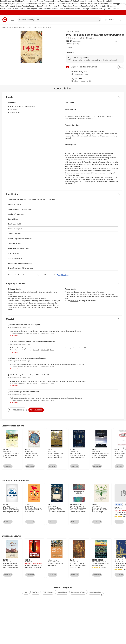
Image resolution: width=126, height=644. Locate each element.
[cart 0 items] (121, 20)
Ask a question (36, 410)
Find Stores (116, 9)
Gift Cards (18, 6)
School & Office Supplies (112, 4)
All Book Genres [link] (48, 592)
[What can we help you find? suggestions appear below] (59, 20)
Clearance (77, 6)
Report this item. (63, 275)
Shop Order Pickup (61, 9)
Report (52, 333)
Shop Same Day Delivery (79, 9)
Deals (71, 6)
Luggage (44, 4)
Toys (64, 4)
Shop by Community (50, 6)
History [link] (26, 592)
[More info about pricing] (116, 42)
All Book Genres (40, 27)
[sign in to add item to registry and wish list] (121, 67)
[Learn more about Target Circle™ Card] (95, 73)
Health (31, 4)
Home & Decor (59, 1)
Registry (91, 9)
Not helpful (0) (45, 333)
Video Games (79, 4)
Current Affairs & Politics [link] (78, 592)
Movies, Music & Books (94, 4)
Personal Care (23, 4)
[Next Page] (124, 449)
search (99, 20)
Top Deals (27, 9)
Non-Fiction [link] (36, 592)
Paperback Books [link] (62, 592)
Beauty (15, 4)
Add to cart (71, 52)
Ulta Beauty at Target (34, 6)
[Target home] (5, 20)
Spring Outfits (101, 6)
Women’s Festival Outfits (14, 9)
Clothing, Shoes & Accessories (41, 1)
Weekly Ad (50, 9)
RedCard (98, 9)
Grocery (100, 1)
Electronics (70, 4)
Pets (24, 6)
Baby (10, 4)
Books (29, 27)
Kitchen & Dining (71, 1)
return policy (75, 301)
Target (4, 27)
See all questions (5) (17, 410)
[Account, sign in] (110, 20)
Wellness (37, 4)
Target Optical (63, 6)
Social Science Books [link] (96, 592)
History (50, 27)
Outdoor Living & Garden (87, 1)
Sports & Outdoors (55, 4)
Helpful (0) (36, 333)
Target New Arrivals (8, 1)
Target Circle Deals (38, 9)
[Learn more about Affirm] (95, 80)
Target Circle (107, 9)
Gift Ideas (10, 6)
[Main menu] (12, 20)
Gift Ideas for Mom (22, 1)
